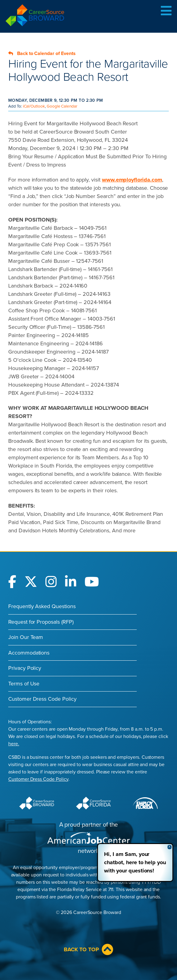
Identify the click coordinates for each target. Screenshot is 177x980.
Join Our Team (26, 637)
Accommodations (29, 653)
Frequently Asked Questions (42, 606)
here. (14, 744)
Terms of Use (24, 684)
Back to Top (88, 949)
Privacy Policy (25, 668)
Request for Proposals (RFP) (41, 622)
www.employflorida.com (132, 180)
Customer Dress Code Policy (42, 699)
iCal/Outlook (34, 106)
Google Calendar (62, 106)
